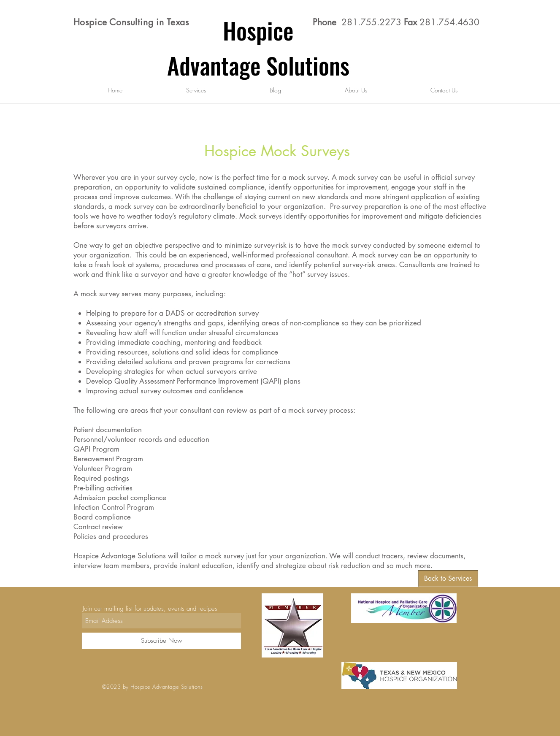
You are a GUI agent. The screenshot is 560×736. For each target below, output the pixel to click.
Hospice (258, 30)
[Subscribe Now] (161, 641)
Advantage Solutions (258, 65)
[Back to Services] (448, 579)
